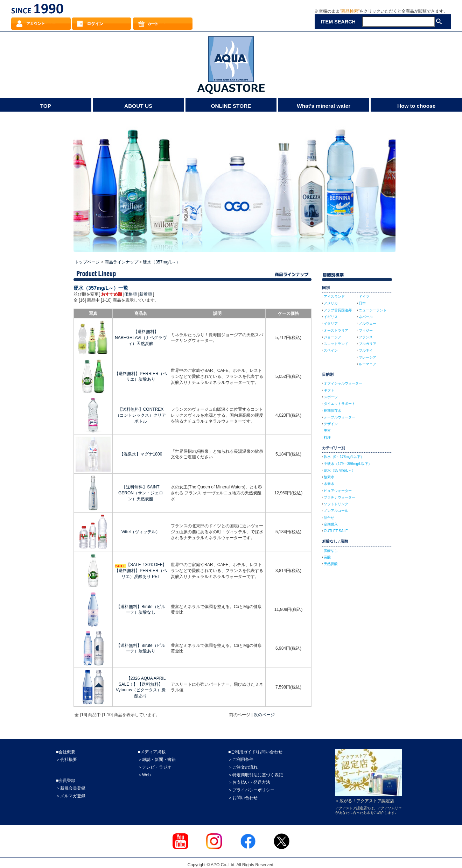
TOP (46, 106)
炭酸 (327, 557)
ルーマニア (367, 364)
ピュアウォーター (338, 491)
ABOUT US (138, 106)
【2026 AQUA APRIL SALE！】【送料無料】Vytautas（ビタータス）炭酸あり (141, 687)
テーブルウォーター (339, 417)
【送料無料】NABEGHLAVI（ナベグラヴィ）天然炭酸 (141, 338)
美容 (327, 431)
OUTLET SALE (336, 531)
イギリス (331, 317)
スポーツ (331, 397)
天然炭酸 (331, 564)
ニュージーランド (373, 310)
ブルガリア (367, 344)
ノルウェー (367, 323)
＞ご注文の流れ (243, 767)
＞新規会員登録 (71, 788)
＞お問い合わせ (243, 798)
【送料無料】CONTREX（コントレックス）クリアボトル (141, 415)
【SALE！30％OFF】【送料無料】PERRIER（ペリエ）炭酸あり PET (141, 571)
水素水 (329, 484)
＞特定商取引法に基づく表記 (255, 775)
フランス (366, 337)
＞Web (144, 775)
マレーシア (367, 357)
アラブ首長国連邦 (338, 310)
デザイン (331, 424)
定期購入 (331, 524)
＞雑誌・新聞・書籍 (157, 760)
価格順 (131, 294)
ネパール (366, 317)
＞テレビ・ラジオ (155, 767)
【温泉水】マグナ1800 (141, 454)
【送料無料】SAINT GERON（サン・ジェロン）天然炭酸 (141, 493)
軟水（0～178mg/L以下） (344, 457)
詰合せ (329, 518)
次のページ (264, 715)
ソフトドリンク (336, 504)
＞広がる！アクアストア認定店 (365, 801)
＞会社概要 (66, 760)
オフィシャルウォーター (343, 383)
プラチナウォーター (339, 497)
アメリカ (331, 303)
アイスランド (334, 297)
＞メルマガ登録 (71, 796)
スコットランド (336, 344)
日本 (362, 303)
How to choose (416, 106)
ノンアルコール (336, 511)
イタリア (331, 323)
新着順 (146, 294)
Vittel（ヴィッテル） (141, 532)
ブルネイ (366, 350)
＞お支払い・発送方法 (249, 782)
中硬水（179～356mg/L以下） (348, 464)
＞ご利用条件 (241, 760)
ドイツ (364, 297)
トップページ (87, 262)
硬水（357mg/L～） (162, 262)
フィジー (366, 330)
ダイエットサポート (339, 404)
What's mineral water (324, 106)
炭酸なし (331, 551)
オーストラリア (336, 330)
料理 (327, 437)
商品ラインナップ (121, 262)
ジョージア (332, 337)
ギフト (329, 390)
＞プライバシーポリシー (251, 790)
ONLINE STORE (231, 106)
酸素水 (329, 477)
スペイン (331, 350)
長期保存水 (332, 411)
